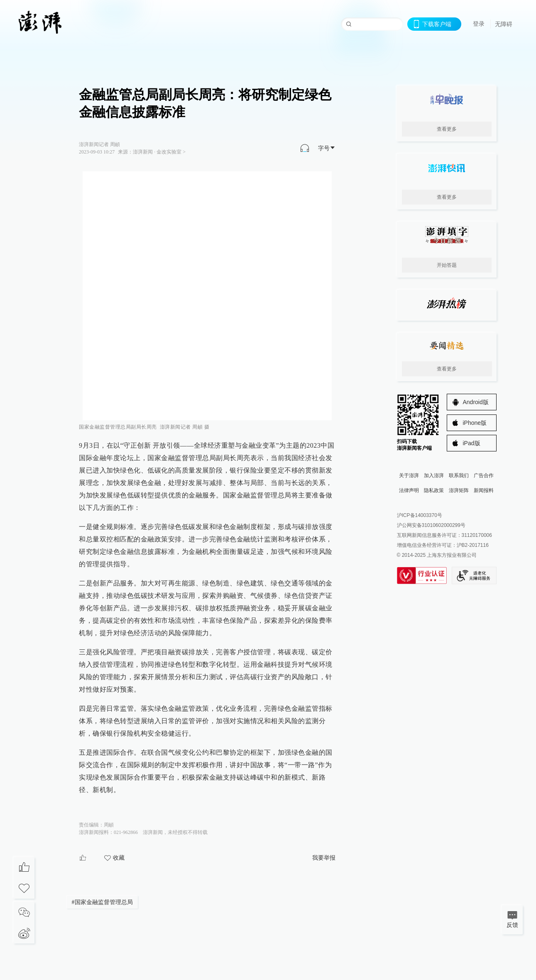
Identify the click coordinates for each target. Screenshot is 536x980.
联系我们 (459, 475)
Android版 (476, 402)
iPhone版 (475, 423)
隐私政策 (434, 490)
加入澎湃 (434, 475)
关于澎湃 (409, 475)
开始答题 (447, 265)
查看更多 (447, 129)
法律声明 (409, 490)
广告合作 (484, 475)
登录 (479, 24)
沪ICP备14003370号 (420, 515)
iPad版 (472, 443)
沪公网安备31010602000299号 (431, 525)
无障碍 (504, 24)
